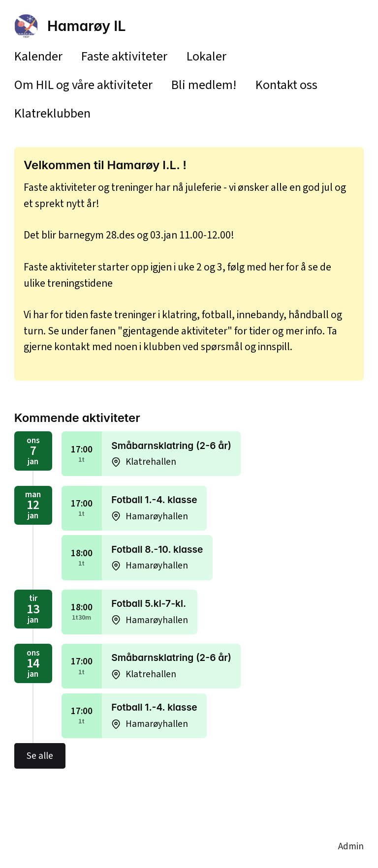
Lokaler (206, 56)
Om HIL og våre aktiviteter (83, 85)
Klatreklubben (52, 113)
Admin (351, 846)
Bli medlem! (204, 85)
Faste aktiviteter (124, 56)
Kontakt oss (286, 85)
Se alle (40, 756)
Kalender (38, 56)
